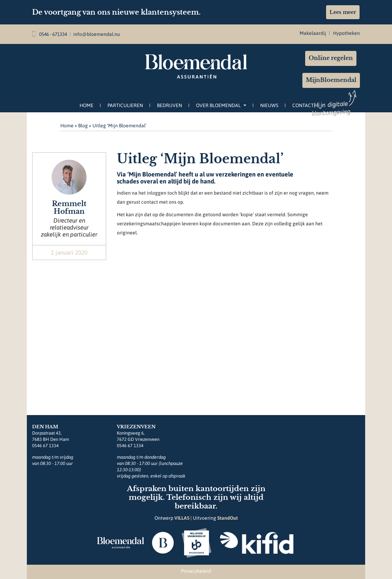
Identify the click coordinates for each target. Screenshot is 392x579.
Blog (83, 126)
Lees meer (343, 12)
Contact (303, 105)
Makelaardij (313, 33)
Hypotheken (346, 33)
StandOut (228, 518)
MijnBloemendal (331, 80)
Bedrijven (169, 105)
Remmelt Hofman (69, 208)
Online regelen (331, 58)
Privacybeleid (196, 571)
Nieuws (269, 105)
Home (86, 105)
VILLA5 (182, 518)
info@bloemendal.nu (97, 34)
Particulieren (125, 105)
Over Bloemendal (221, 105)
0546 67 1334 (45, 446)
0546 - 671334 (50, 34)
